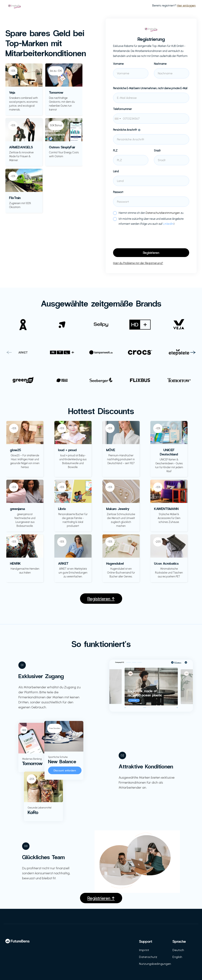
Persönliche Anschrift (125, 130)
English (177, 957)
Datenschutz (148, 957)
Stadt (157, 151)
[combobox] (151, 119)
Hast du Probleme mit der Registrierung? (138, 263)
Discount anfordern (65, 770)
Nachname (160, 64)
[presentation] (141, 237)
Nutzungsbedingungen (155, 964)
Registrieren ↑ (101, 598)
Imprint (144, 950)
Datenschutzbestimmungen (163, 213)
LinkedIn (168, 224)
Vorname (118, 64)
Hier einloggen (186, 5)
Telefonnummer (122, 109)
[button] (9, 353)
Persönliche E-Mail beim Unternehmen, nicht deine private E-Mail (150, 88)
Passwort (118, 192)
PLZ (115, 151)
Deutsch (178, 950)
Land (116, 171)
